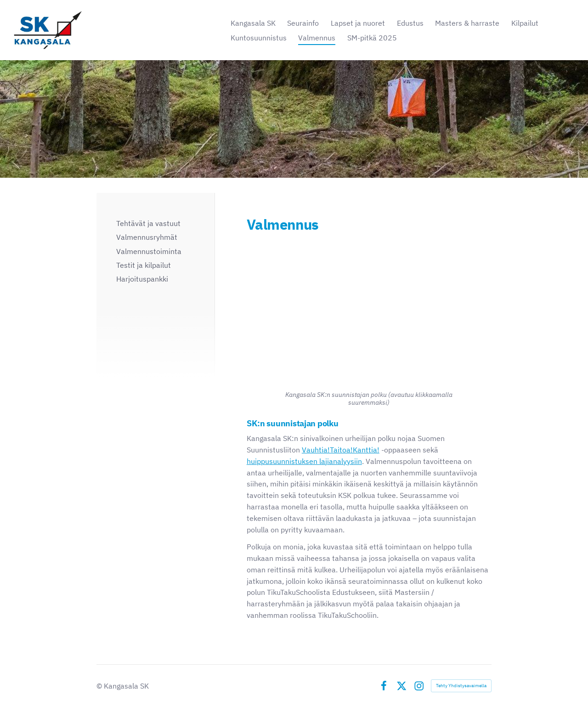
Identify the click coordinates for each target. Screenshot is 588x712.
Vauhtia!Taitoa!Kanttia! (341, 450)
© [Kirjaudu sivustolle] (100, 686)
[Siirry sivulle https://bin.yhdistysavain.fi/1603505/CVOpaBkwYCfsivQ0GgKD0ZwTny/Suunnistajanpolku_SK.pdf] (369, 312)
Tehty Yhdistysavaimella (461, 686)
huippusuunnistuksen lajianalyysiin (304, 461)
